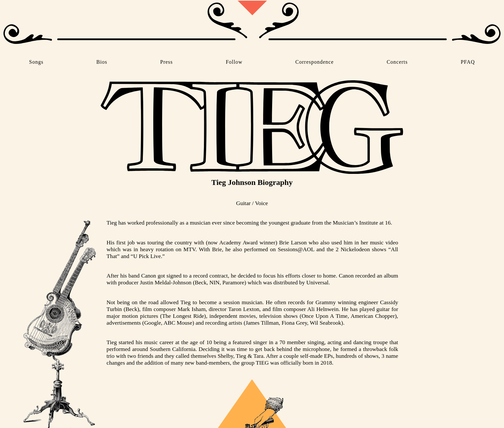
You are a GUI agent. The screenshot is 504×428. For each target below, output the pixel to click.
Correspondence (315, 62)
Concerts (397, 62)
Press (166, 62)
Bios (102, 62)
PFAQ (468, 62)
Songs (36, 62)
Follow (234, 62)
